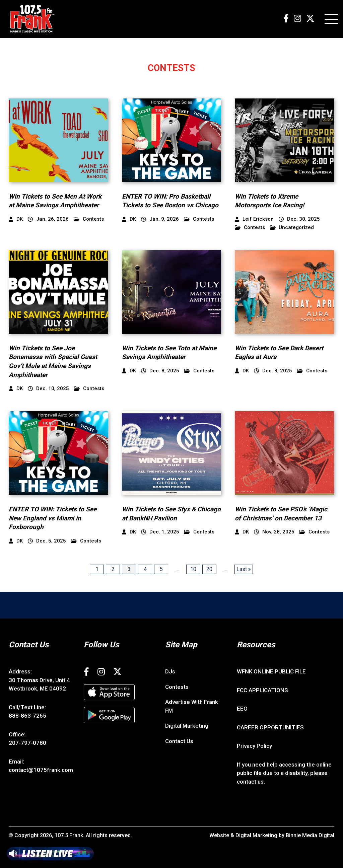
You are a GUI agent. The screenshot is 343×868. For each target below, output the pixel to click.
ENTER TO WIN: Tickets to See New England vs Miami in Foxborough (53, 518)
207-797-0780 (27, 743)
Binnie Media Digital (310, 835)
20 (209, 569)
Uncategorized (292, 228)
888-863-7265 (27, 716)
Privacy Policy (254, 746)
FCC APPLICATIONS (262, 690)
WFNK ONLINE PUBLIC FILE (271, 671)
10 (193, 569)
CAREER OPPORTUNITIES (270, 727)
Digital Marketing (187, 726)
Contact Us (179, 741)
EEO (242, 709)
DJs (170, 671)
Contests (89, 219)
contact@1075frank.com (41, 770)
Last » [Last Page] (244, 569)
